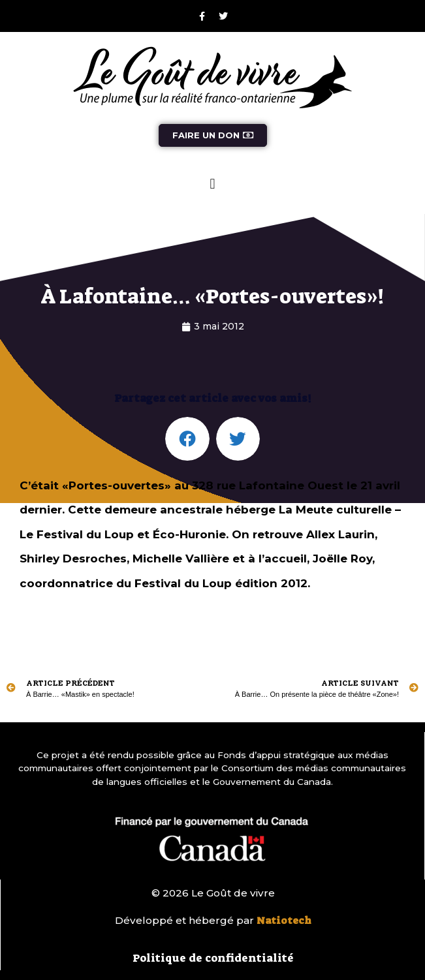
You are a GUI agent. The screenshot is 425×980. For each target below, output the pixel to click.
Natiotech (284, 921)
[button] (212, 184)
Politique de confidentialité (213, 958)
